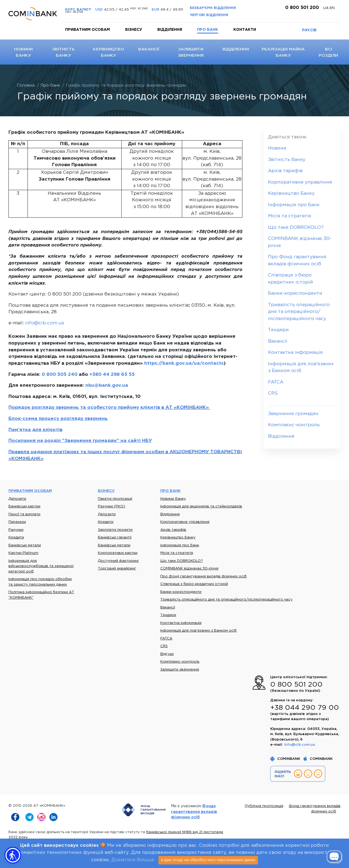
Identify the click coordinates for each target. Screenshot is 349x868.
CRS (273, 393)
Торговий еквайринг (117, 569)
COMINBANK (286, 759)
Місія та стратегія (290, 216)
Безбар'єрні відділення (213, 8)
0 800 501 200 (301, 8)
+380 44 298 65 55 (112, 375)
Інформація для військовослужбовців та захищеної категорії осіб (41, 566)
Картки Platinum (23, 553)
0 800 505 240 (60, 375)
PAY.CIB (309, 30)
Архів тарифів (285, 171)
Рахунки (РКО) (112, 506)
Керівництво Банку (291, 194)
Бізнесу (134, 30)
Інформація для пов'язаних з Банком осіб (198, 631)
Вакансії (149, 49)
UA (326, 8)
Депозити (17, 499)
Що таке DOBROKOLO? (296, 228)
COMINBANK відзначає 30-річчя (189, 569)
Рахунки (16, 530)
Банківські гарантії (115, 537)
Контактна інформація (295, 353)
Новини (277, 148)
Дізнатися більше (133, 860)
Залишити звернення (180, 670)
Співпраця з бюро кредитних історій (194, 584)
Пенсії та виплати (24, 514)
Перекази (17, 522)
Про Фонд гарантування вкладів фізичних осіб (204, 576)
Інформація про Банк (294, 205)
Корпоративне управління (300, 182)
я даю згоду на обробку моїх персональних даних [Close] (208, 860)
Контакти (245, 30)
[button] (13, 855)
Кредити (16, 537)
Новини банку (173, 499)
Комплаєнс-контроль (294, 425)
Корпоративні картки (118, 553)
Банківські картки (24, 506)
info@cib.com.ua (44, 323)
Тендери (278, 330)
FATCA (276, 382)
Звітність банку (287, 160)
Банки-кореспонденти (295, 293)
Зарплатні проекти (115, 530)
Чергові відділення (209, 15)
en (332, 8)
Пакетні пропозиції (115, 499)
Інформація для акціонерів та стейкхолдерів (201, 506)
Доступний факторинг (118, 561)
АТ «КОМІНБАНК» (188, 408)
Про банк (208, 30)
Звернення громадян (293, 414)
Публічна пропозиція (264, 806)
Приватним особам (88, 30)
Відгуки (167, 654)
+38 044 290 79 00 (305, 708)
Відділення (170, 30)
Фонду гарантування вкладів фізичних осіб (194, 812)
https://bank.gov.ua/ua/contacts (184, 363)
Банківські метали (25, 545)
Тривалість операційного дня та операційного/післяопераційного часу (299, 312)
